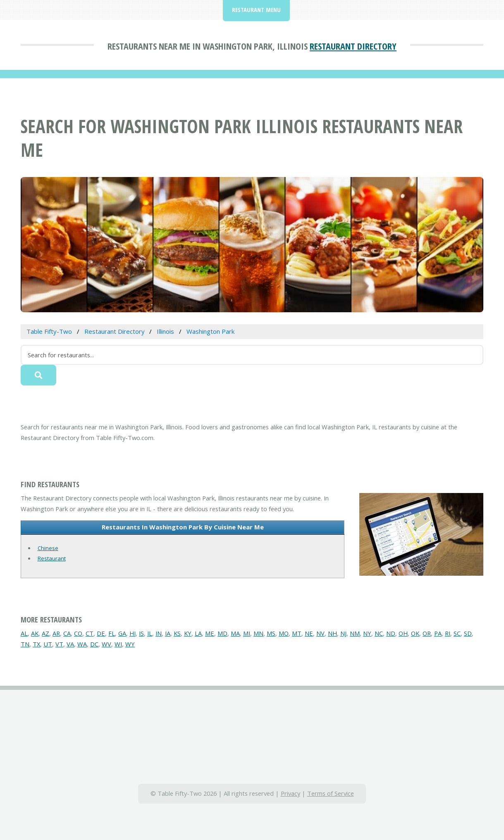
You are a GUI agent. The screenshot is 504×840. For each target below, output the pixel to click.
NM (355, 633)
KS (177, 633)
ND (391, 633)
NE (309, 633)
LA (198, 633)
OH (403, 633)
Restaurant (52, 558)
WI (118, 644)
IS (141, 633)
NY (367, 633)
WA (82, 644)
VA (70, 644)
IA (168, 633)
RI (448, 633)
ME (210, 633)
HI (133, 633)
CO (78, 633)
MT (297, 633)
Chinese (48, 548)
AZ (45, 633)
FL (112, 633)
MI (247, 633)
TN (25, 644)
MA (235, 633)
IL (150, 633)
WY (130, 644)
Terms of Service (331, 793)
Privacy (290, 793)
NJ (343, 633)
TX (36, 644)
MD (222, 633)
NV (320, 633)
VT (59, 644)
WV (106, 644)
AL (24, 633)
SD (468, 633)
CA (67, 633)
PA (438, 633)
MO (284, 633)
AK (35, 633)
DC (94, 644)
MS (271, 633)
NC (379, 633)
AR (56, 633)
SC (457, 633)
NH (332, 633)
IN (159, 633)
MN (258, 633)
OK (415, 633)
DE (101, 633)
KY (188, 633)
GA (122, 633)
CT (90, 633)
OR (427, 633)
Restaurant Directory (353, 46)
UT (48, 644)
